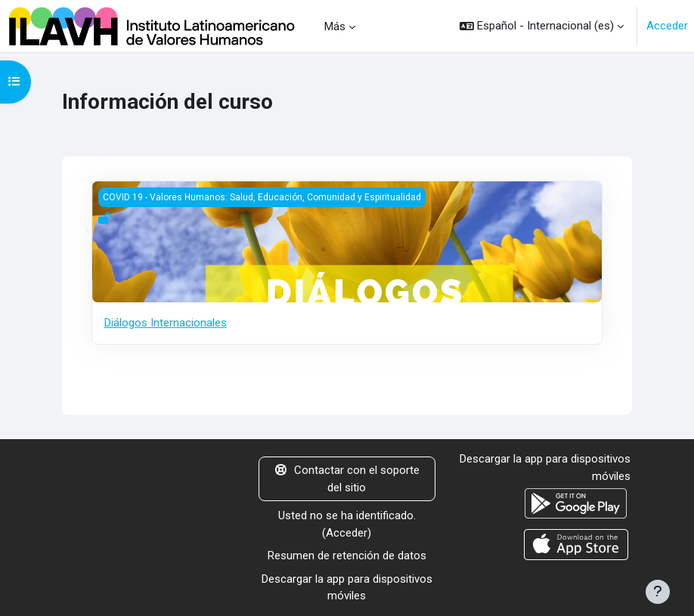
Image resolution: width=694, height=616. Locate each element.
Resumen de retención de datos (347, 556)
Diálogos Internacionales (166, 323)
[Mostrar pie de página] (658, 592)
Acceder (667, 26)
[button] (542, 26)
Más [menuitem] (335, 26)
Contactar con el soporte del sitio (347, 479)
